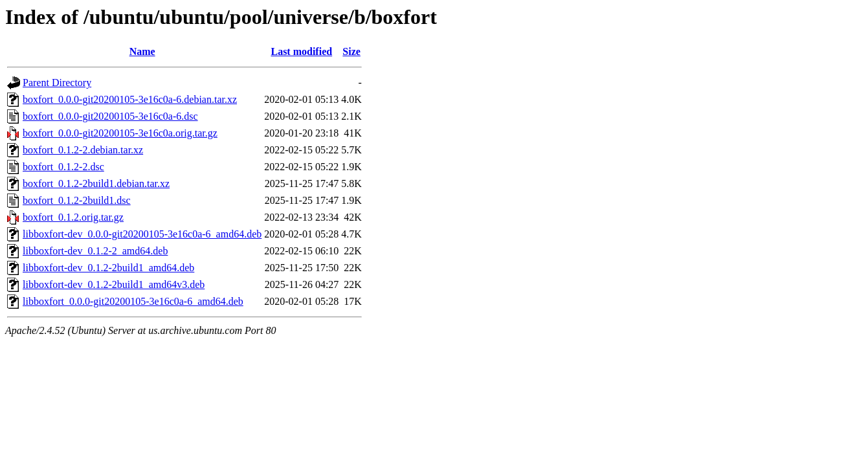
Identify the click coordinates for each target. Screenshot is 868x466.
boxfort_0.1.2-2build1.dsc (77, 200)
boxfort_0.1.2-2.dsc (63, 167)
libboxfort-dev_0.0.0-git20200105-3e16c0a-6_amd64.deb (142, 234)
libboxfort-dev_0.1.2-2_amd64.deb (95, 251)
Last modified (301, 51)
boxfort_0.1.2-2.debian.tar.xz (83, 150)
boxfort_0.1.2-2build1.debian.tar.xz (96, 183)
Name (142, 51)
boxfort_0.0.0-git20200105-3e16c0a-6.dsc (110, 116)
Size (351, 51)
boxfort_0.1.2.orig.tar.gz (73, 217)
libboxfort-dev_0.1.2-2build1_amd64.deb (108, 268)
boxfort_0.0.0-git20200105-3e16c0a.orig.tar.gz (120, 133)
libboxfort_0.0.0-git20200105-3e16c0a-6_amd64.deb (133, 301)
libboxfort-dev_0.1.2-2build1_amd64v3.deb (114, 284)
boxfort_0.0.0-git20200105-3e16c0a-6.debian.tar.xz (130, 99)
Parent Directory (57, 83)
